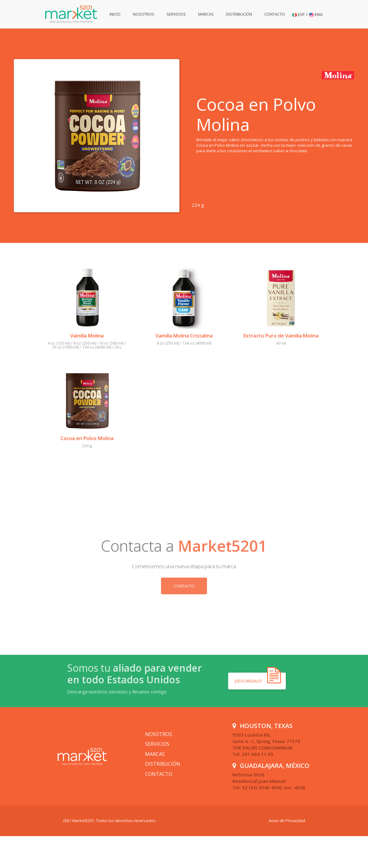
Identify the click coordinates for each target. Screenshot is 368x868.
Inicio (115, 14)
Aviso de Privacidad (287, 821)
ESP (299, 14)
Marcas (206, 14)
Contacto (275, 14)
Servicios (176, 14)
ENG (316, 14)
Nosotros (144, 14)
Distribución (239, 14)
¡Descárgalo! (249, 681)
